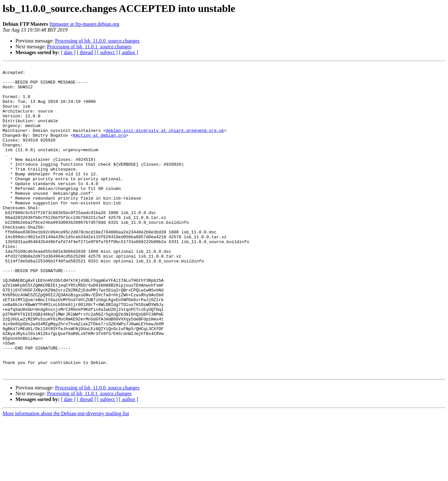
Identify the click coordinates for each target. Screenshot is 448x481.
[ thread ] (86, 52)
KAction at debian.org (99, 150)
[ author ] (129, 52)
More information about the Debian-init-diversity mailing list (66, 475)
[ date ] (68, 52)
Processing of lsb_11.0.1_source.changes (89, 47)
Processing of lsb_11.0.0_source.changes (97, 41)
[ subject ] (107, 52)
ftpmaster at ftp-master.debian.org (84, 24)
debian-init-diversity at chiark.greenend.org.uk (165, 144)
